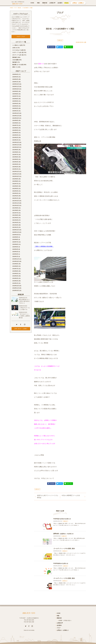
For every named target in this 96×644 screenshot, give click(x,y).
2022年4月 (15, 191)
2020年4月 (15, 249)
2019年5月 (15, 274)
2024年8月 (15, 123)
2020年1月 (15, 257)
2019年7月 (15, 269)
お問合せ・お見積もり (78, 3)
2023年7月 (15, 155)
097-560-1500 (30, 620)
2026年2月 (15, 79)
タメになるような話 (18, 50)
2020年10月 (16, 235)
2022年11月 (16, 174)
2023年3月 (15, 164)
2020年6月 (15, 244)
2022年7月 (15, 184)
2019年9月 (15, 264)
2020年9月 (15, 237)
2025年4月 (15, 104)
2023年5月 (15, 159)
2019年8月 (15, 266)
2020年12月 (16, 230)
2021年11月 (16, 203)
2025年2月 (15, 108)
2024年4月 (15, 133)
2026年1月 (15, 82)
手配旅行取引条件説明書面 (29, 630)
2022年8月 (15, 181)
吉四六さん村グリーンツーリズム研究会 (48, 497)
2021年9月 (15, 208)
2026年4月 (15, 74)
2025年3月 (15, 106)
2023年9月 (15, 150)
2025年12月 (16, 84)
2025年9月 (15, 91)
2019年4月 (15, 276)
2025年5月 (15, 101)
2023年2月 (15, 167)
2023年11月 (16, 145)
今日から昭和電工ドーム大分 (71, 495)
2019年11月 (16, 259)
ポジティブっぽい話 (18, 55)
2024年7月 (15, 125)
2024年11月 (16, 116)
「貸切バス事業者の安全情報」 (44, 246)
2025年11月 (16, 87)
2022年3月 (15, 193)
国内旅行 (15, 57)
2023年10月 (16, 147)
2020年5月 (15, 247)
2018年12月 (16, 286)
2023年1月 (15, 169)
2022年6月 (15, 186)
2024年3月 (15, 135)
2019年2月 (15, 281)
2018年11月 (16, 288)
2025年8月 (15, 94)
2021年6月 (15, 215)
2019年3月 (15, 278)
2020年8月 (15, 239)
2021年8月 (15, 210)
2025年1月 (15, 111)
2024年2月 (15, 138)
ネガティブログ (21, 37)
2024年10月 (16, 118)
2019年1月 (15, 283)
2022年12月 (16, 172)
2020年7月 (15, 242)
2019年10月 (16, 261)
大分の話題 (15, 60)
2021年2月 (15, 225)
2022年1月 (15, 198)
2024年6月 (15, 128)
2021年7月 (15, 213)
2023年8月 (15, 152)
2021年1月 (15, 227)
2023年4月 (15, 162)
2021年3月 (15, 223)
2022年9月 (15, 179)
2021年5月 (15, 218)
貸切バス (15, 67)
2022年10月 (16, 176)
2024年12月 (16, 113)
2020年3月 (15, 252)
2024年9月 (15, 121)
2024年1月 (15, 140)
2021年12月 (16, 201)
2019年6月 (15, 271)
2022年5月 (15, 189)
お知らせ (60, 40)
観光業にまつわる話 (18, 65)
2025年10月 (16, 89)
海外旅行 (15, 62)
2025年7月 (15, 96)
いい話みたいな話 (17, 45)
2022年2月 (15, 196)
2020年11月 (16, 232)
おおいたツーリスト (46, 643)
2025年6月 (15, 99)
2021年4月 (15, 220)
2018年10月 (16, 290)
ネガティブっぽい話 (18, 52)
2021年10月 (16, 205)
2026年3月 (15, 77)
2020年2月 (15, 254)
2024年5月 (15, 130)
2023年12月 (16, 142)
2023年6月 (15, 157)
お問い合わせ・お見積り (21, 329)
